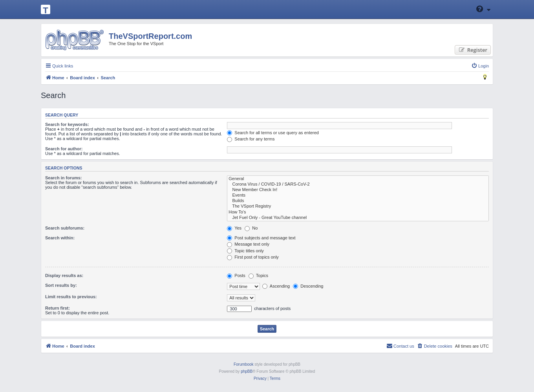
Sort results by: (61, 285)
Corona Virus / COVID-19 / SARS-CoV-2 (358, 184)
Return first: (58, 308)
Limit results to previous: (71, 297)
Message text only (248, 244)
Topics (258, 275)
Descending (308, 286)
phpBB (247, 371)
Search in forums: (64, 178)
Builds (358, 201)
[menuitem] (480, 66)
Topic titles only (245, 251)
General (358, 179)
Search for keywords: (67, 124)
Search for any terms (251, 139)
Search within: (60, 238)
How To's (358, 212)
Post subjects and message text (261, 238)
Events (358, 195)
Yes (234, 228)
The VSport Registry (358, 206)
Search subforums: (65, 228)
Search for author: (64, 149)
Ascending (276, 286)
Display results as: (64, 275)
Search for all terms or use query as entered (273, 133)
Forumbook (244, 364)
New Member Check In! (358, 190)
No (251, 228)
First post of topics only (253, 257)
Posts (236, 275)
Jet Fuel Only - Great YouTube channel (358, 218)
